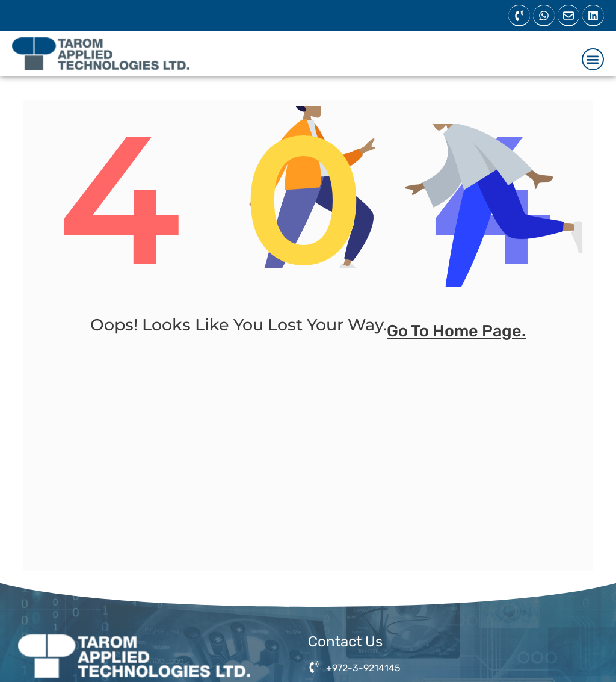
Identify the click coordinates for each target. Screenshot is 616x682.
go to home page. (456, 338)
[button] (593, 59)
